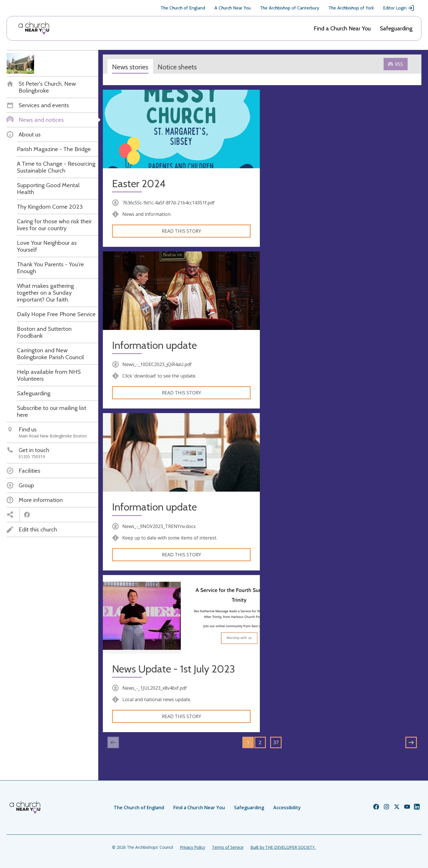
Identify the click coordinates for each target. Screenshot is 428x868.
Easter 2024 (139, 184)
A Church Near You (232, 8)
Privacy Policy (193, 847)
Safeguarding (396, 28)
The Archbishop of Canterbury (289, 8)
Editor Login (399, 8)
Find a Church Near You (342, 28)
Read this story (181, 231)
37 (276, 742)
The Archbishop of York (351, 8)
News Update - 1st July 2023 (173, 669)
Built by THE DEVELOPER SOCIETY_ (283, 847)
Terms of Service (228, 847)
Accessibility (287, 808)
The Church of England (183, 8)
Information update (154, 345)
